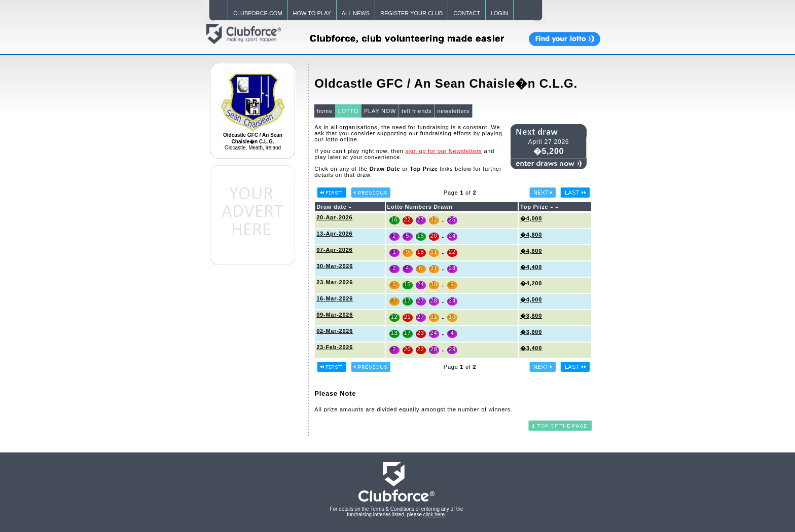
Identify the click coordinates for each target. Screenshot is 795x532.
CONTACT (466, 13)
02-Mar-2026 (335, 331)
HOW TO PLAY (312, 13)
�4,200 (531, 283)
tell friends (417, 111)
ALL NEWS (356, 13)
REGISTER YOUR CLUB (411, 13)
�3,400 (531, 348)
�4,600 (531, 251)
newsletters (453, 111)
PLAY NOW (380, 111)
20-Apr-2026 (334, 217)
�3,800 (531, 316)
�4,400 (531, 267)
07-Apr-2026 (334, 250)
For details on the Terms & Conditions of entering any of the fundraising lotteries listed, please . (396, 512)
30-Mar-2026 (335, 266)
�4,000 (531, 218)
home (325, 111)
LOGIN (499, 13)
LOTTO (348, 111)
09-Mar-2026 (335, 315)
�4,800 (531, 235)
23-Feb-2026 (335, 347)
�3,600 (531, 332)
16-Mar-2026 (335, 298)
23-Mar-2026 (335, 282)
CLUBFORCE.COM (258, 13)
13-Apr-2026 (334, 234)
